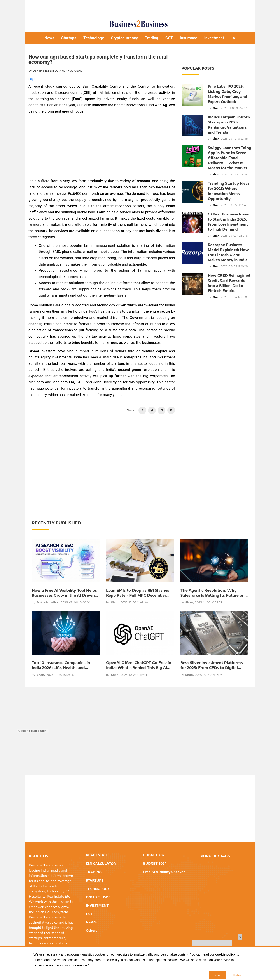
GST (169, 38)
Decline (237, 975)
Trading (151, 38)
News (49, 38)
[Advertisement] (140, 8)
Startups (69, 38)
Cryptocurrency (124, 38)
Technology (94, 38)
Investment (214, 38)
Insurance (189, 38)
